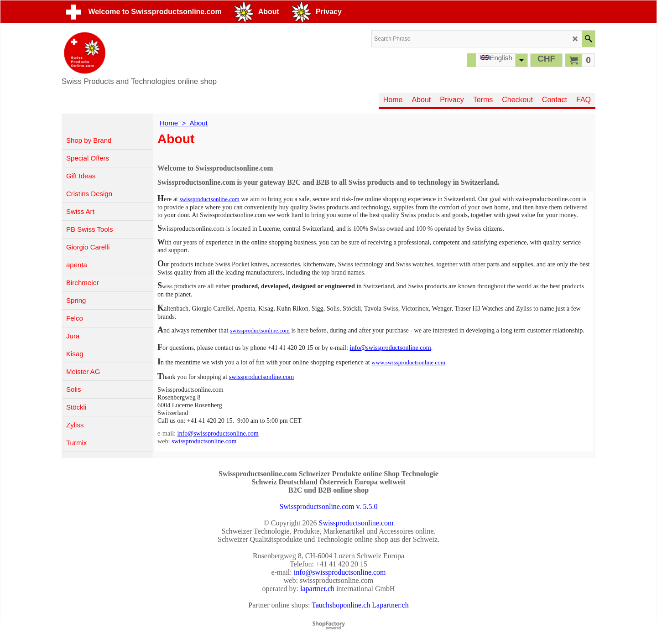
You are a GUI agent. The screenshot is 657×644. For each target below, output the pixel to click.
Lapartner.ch (390, 605)
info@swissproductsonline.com (390, 348)
